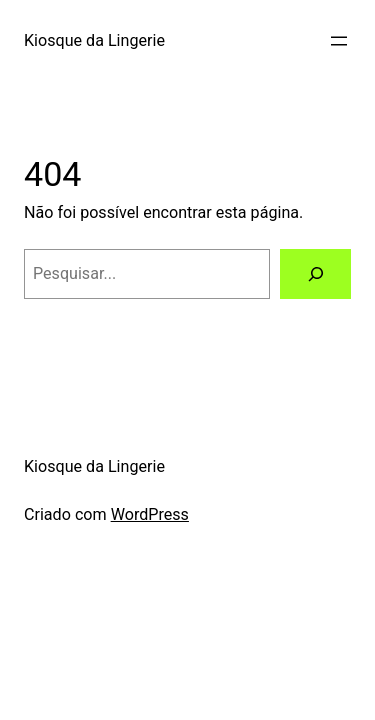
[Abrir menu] (339, 41)
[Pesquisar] (315, 274)
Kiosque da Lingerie (94, 40)
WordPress (150, 514)
